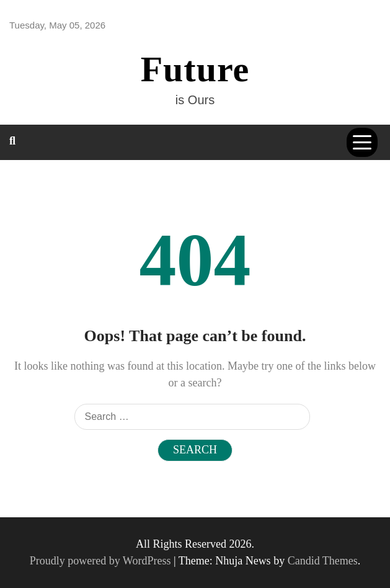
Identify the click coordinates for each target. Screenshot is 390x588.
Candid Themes (323, 561)
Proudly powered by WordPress (102, 561)
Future (195, 69)
